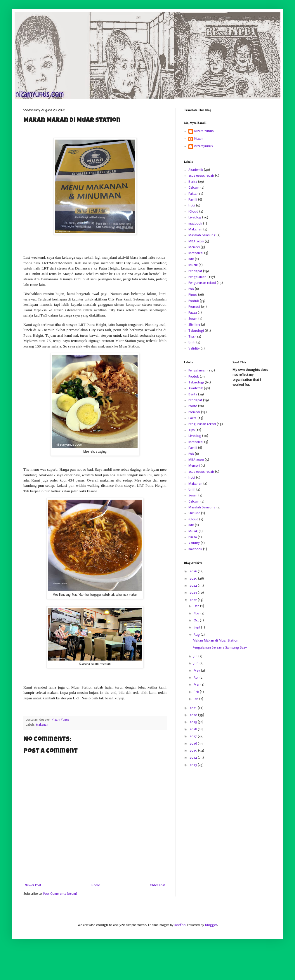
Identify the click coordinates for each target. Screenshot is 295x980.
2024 (194, 586)
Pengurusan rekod (202, 283)
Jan (196, 699)
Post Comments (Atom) (60, 894)
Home (96, 885)
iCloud (193, 212)
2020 (194, 715)
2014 (194, 758)
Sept (197, 627)
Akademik (196, 170)
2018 (194, 729)
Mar (197, 685)
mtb (191, 259)
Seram (193, 319)
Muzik (193, 265)
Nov (197, 613)
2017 (194, 736)
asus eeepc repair (201, 176)
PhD (191, 289)
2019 (194, 722)
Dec (197, 606)
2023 (194, 593)
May (197, 671)
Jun (197, 663)
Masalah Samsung (202, 235)
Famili (193, 200)
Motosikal (196, 253)
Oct (197, 620)
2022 (194, 600)
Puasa (193, 313)
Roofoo (180, 925)
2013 (194, 765)
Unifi (192, 342)
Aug (197, 635)
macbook (195, 224)
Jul (196, 656)
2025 (194, 579)
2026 (194, 571)
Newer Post (33, 885)
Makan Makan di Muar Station (216, 641)
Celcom (194, 188)
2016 (194, 744)
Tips (191, 337)
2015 (194, 751)
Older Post (157, 885)
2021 (194, 708)
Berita (193, 182)
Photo (193, 295)
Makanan (42, 725)
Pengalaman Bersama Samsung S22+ (220, 648)
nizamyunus (203, 146)
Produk (194, 301)
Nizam (199, 139)
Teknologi (196, 331)
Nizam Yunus (204, 131)
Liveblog (195, 217)
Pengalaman (197, 277)
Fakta (192, 194)
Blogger (211, 925)
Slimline (194, 325)
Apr (197, 678)
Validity (194, 349)
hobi (192, 205)
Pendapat (195, 271)
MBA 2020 (196, 241)
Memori (194, 247)
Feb (197, 692)
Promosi (194, 307)
